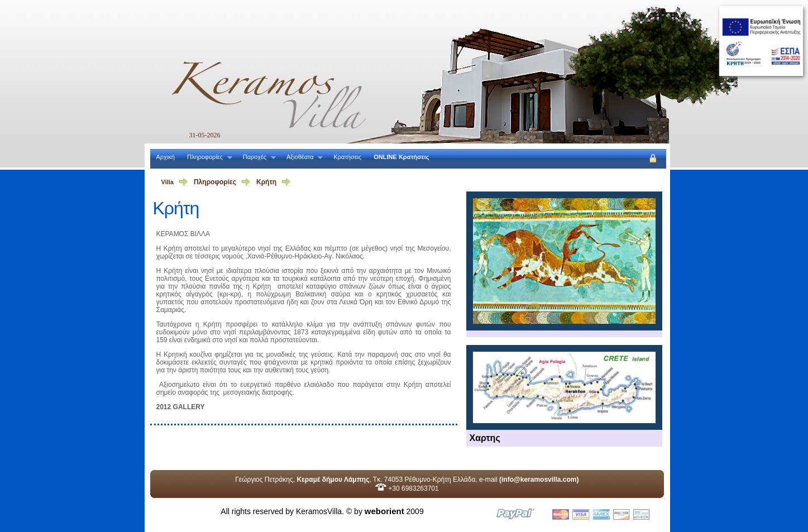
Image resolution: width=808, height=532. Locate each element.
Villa (168, 182)
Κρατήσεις (347, 157)
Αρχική (166, 157)
